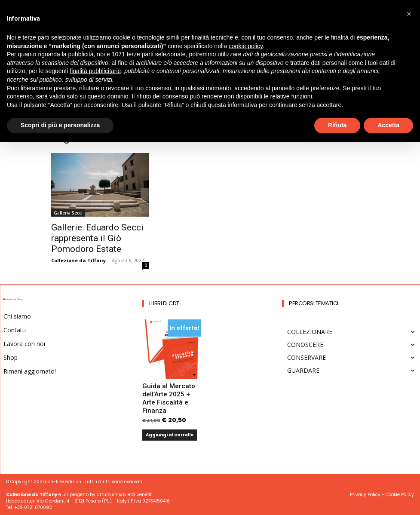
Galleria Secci (68, 213)
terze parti (140, 54)
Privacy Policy (365, 495)
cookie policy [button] (246, 46)
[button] (409, 14)
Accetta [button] (388, 125)
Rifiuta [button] (337, 125)
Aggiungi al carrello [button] (170, 435)
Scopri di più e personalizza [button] (60, 125)
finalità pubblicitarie (95, 71)
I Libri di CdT (164, 303)
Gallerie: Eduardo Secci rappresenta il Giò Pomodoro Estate (97, 238)
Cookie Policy (400, 495)
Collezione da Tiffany (78, 260)
